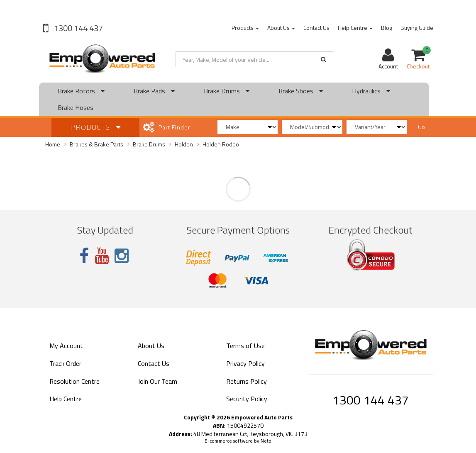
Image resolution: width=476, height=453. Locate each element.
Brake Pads (154, 91)
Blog (387, 28)
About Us (281, 28)
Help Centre (355, 28)
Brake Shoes (301, 91)
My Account (66, 346)
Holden (184, 144)
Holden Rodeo (221, 144)
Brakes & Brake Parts (96, 144)
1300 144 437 (78, 28)
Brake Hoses (76, 107)
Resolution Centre (74, 381)
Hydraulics (371, 91)
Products (245, 28)
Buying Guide (417, 28)
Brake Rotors (81, 91)
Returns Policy (247, 381)
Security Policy (247, 399)
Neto (266, 441)
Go (421, 127)
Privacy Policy (245, 363)
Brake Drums (227, 91)
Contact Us (316, 28)
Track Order (65, 363)
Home (53, 144)
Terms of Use (245, 346)
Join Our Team (157, 381)
